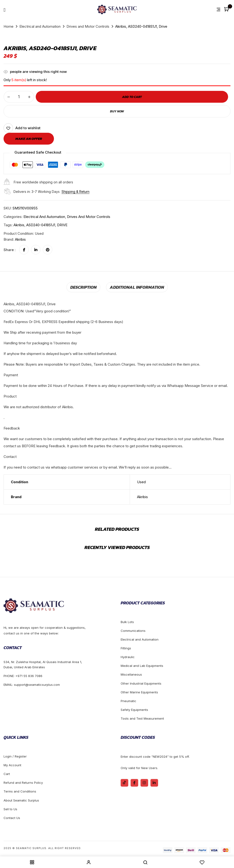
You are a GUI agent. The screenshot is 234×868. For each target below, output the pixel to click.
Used (141, 481)
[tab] (87, 287)
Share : (10, 250)
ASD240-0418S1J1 (41, 225)
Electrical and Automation (40, 26)
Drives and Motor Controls (88, 26)
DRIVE (62, 225)
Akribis (19, 225)
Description (87, 287)
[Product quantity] (19, 97)
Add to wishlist (28, 128)
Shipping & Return (75, 192)
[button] (227, 10)
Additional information (135, 287)
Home (9, 26)
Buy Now (117, 111)
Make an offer (29, 139)
